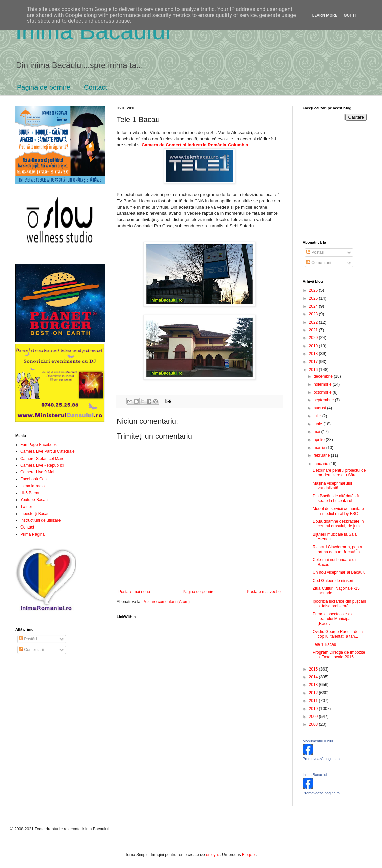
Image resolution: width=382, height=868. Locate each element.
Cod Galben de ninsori (333, 581)
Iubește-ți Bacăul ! (37, 514)
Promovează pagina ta (321, 759)
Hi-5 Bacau (30, 493)
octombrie (323, 392)
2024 (314, 306)
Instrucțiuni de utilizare (40, 520)
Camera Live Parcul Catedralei (48, 451)
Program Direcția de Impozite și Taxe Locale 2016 (339, 655)
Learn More (325, 15)
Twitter (26, 507)
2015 (314, 669)
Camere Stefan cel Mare (42, 459)
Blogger (249, 855)
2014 (314, 677)
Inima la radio (32, 486)
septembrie (324, 400)
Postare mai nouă (134, 592)
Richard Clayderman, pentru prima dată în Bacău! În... (338, 549)
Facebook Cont (34, 479)
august (320, 408)
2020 (314, 338)
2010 (314, 709)
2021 (314, 330)
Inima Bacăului (93, 31)
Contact (95, 87)
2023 (314, 314)
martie (320, 448)
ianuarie (321, 464)
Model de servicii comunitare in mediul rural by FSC (338, 511)
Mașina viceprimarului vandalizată (332, 486)
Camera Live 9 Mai (37, 472)
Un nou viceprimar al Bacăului (340, 572)
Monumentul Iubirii (318, 741)
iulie (318, 416)
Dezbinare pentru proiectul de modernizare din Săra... (339, 473)
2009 (314, 717)
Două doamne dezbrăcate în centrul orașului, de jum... (338, 524)
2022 (314, 322)
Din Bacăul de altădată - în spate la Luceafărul (337, 498)
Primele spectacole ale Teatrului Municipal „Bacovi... (333, 619)
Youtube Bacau (34, 500)
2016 (314, 370)
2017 (314, 362)
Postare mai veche (264, 592)
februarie (322, 455)
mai (318, 432)
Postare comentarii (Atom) (166, 602)
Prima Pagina (32, 534)
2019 (314, 346)
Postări (28, 639)
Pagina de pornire (44, 87)
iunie (319, 424)
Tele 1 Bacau (324, 644)
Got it (350, 15)
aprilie (320, 440)
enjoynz (213, 855)
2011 (314, 701)
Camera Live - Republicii (42, 465)
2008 (314, 724)
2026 (314, 290)
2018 (314, 354)
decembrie (324, 376)
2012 (314, 693)
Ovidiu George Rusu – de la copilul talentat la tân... (338, 634)
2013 (314, 685)
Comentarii (31, 650)
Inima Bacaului (315, 775)
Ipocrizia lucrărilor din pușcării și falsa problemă (339, 604)
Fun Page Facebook (39, 445)
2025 (314, 298)
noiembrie (323, 384)
